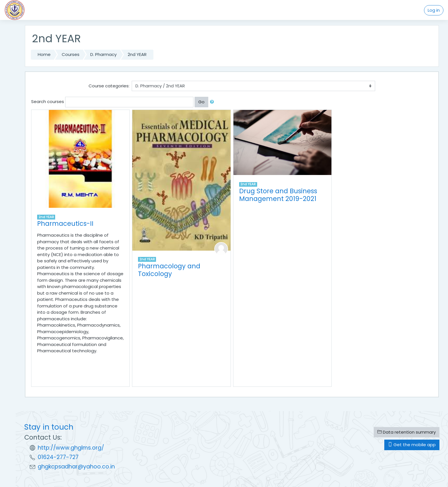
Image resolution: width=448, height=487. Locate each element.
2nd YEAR (137, 54)
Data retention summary (407, 432)
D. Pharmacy (103, 54)
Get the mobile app (412, 445)
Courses (71, 54)
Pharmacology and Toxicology (169, 270)
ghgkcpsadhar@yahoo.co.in (76, 467)
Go (201, 102)
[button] (213, 102)
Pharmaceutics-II (65, 224)
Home (44, 54)
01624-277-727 (58, 457)
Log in (434, 10)
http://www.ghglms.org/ (71, 448)
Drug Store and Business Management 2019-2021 (278, 195)
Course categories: (109, 86)
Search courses (48, 101)
